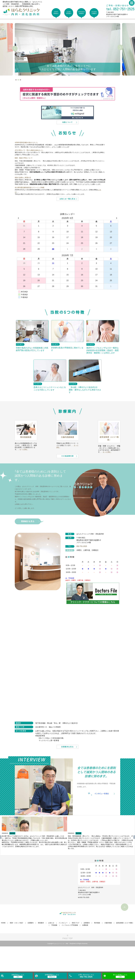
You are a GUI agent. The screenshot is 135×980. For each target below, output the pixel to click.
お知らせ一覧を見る (67, 212)
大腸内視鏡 (108, 948)
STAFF (56, 13)
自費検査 (85, 951)
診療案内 (87, 948)
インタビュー (63, 948)
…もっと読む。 (23, 464)
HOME (3, 948)
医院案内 (41, 948)
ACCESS (94, 13)
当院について (67, 128)
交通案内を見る (67, 771)
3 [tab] (20, 80)
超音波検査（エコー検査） (125, 948)
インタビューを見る (102, 819)
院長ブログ (76, 948)
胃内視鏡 (97, 948)
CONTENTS (81, 13)
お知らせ (51, 948)
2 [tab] (18, 80)
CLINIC (69, 13)
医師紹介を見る (28, 543)
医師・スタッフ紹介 (17, 948)
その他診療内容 (67, 477)
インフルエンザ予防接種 (70, 951)
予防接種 (54, 951)
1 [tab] (16, 80)
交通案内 (31, 948)
